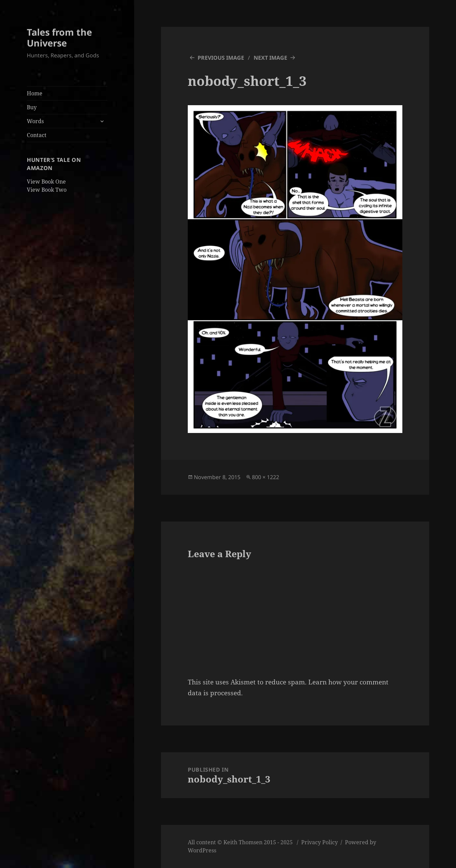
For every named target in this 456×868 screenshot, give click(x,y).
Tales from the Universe (59, 37)
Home (35, 93)
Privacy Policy (320, 842)
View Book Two (47, 190)
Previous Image (221, 58)
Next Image (270, 58)
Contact (37, 135)
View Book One (46, 182)
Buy (32, 107)
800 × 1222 (266, 477)
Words (35, 121)
